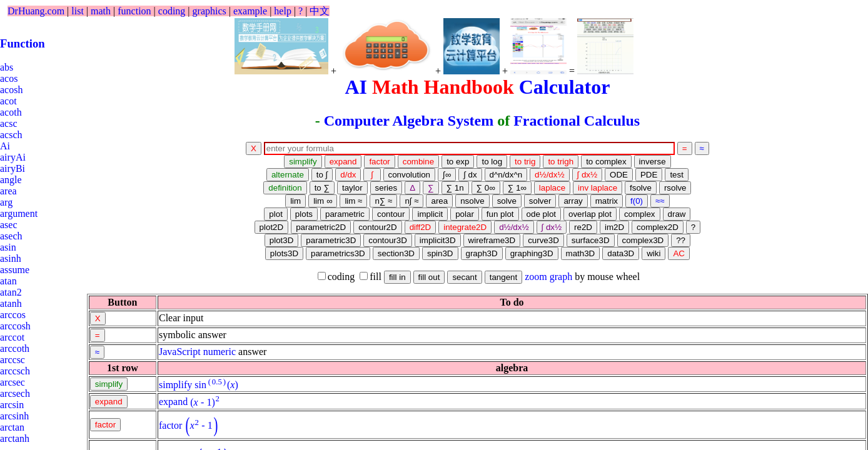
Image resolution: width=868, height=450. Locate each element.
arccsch (15, 371)
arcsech (15, 393)
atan (8, 281)
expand (173, 402)
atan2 (11, 292)
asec (9, 225)
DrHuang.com (36, 11)
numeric (220, 352)
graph (561, 277)
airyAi (13, 157)
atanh (11, 303)
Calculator (565, 87)
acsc (9, 123)
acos (9, 78)
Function (23, 43)
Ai (5, 146)
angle (11, 180)
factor (170, 425)
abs (7, 67)
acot (8, 101)
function (134, 11)
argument (19, 213)
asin (8, 247)
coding (172, 11)
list (78, 11)
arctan (12, 427)
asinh (11, 258)
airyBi (13, 168)
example (250, 11)
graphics (209, 11)
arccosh (15, 326)
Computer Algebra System (409, 121)
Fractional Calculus (577, 121)
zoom (536, 277)
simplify (175, 385)
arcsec (13, 382)
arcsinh (14, 416)
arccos (13, 315)
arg (6, 202)
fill (371, 277)
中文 (320, 11)
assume (15, 270)
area (8, 191)
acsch (11, 135)
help (283, 11)
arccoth (15, 348)
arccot (12, 337)
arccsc (13, 360)
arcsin (12, 405)
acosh (11, 90)
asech (11, 236)
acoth (11, 112)
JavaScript (180, 352)
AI (356, 87)
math (101, 11)
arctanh (15, 438)
